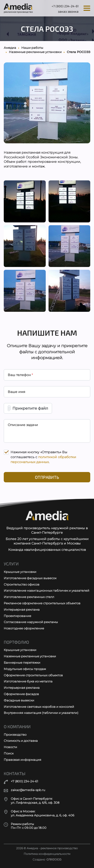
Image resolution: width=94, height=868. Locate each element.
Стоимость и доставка (21, 741)
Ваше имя (16, 392)
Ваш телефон (20, 375)
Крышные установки (20, 572)
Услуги (11, 564)
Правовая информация (23, 760)
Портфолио (16, 642)
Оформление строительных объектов (33, 675)
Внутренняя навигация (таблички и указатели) (41, 713)
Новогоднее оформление (24, 628)
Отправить (47, 477)
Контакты (15, 774)
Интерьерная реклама (22, 609)
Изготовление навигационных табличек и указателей (47, 590)
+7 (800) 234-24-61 (65, 6)
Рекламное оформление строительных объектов (42, 603)
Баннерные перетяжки (22, 662)
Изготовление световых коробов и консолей (39, 707)
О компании (17, 727)
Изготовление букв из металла (28, 681)
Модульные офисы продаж (25, 669)
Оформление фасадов (21, 694)
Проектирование (17, 616)
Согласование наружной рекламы (31, 622)
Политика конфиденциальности (47, 854)
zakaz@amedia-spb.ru (28, 790)
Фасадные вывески (19, 700)
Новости (10, 747)
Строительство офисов (22, 584)
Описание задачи (23, 425)
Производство (15, 735)
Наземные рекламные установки (30, 656)
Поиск (9, 753)
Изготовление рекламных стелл (29, 597)
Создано (47, 859)
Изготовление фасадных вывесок (30, 578)
